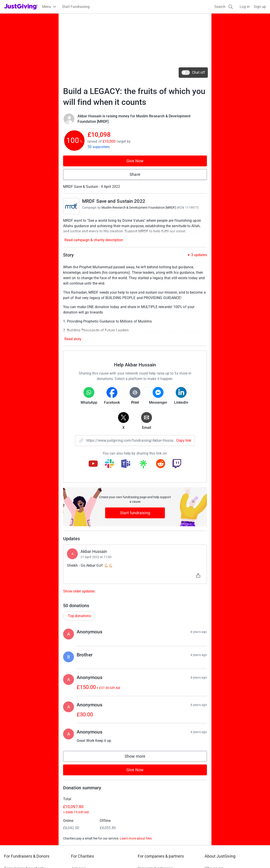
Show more (140, 757)
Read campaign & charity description (94, 240)
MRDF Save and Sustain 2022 (114, 201)
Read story (73, 339)
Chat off (193, 73)
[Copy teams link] (126, 464)
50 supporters (99, 147)
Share (135, 174)
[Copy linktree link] (143, 465)
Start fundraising (135, 513)
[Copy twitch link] (177, 464)
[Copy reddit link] (161, 464)
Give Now (135, 161)
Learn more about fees (136, 838)
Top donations (79, 616)
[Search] (224, 7)
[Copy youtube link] (93, 464)
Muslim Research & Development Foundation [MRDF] (139, 208)
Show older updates (79, 591)
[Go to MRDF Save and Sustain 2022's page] (71, 206)
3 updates (199, 255)
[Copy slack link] (109, 464)
